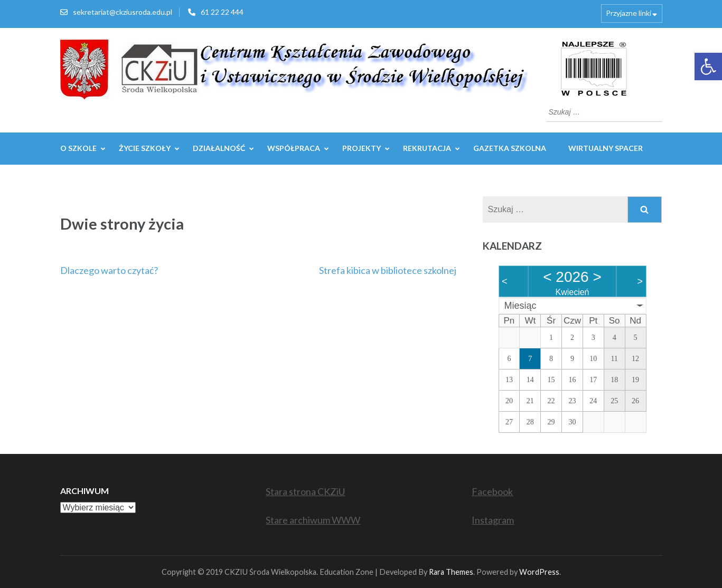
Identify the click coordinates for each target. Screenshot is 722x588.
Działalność (219, 148)
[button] (708, 67)
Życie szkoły (145, 148)
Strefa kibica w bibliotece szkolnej (388, 270)
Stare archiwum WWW (313, 520)
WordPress (539, 572)
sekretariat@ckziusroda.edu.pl (123, 12)
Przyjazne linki (629, 13)
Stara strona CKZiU (305, 491)
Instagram (493, 520)
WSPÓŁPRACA (294, 148)
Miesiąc (521, 306)
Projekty (362, 148)
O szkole (78, 148)
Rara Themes (451, 572)
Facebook (492, 491)
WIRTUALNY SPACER (606, 148)
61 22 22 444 (222, 12)
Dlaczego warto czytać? (109, 270)
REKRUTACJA (427, 148)
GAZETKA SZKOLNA (510, 148)
